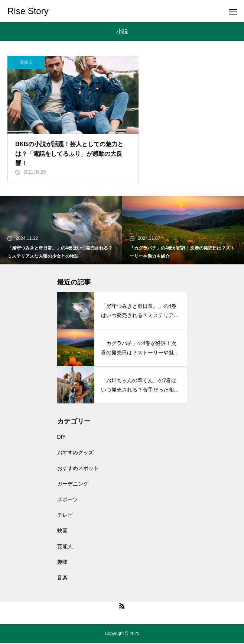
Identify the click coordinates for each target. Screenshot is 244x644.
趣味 (62, 563)
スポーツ (68, 500)
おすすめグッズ (75, 454)
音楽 (62, 579)
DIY (61, 438)
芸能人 (26, 62)
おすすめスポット (78, 469)
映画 (62, 532)
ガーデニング (73, 485)
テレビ (65, 516)
